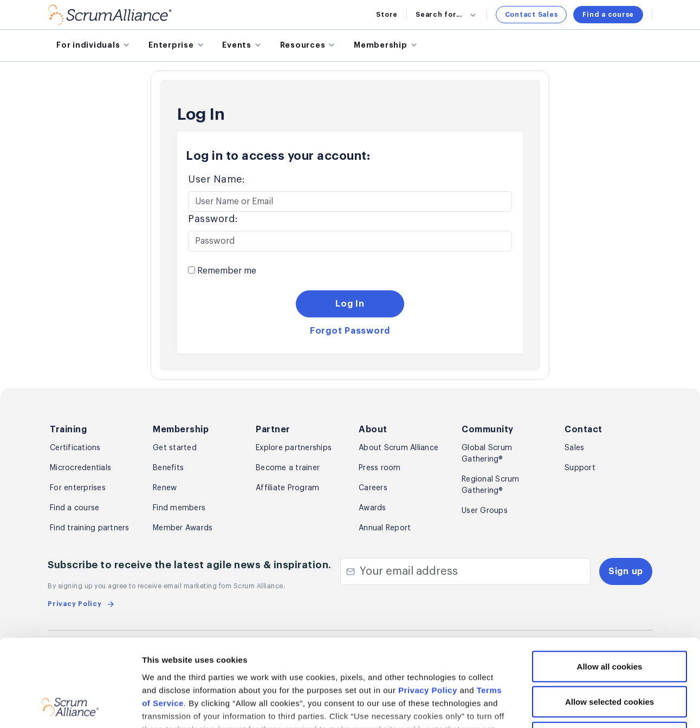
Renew (165, 488)
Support (580, 468)
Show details (575, 707)
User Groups (485, 511)
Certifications (75, 448)
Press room (380, 468)
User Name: (216, 179)
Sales (574, 448)
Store (387, 15)
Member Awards (183, 528)
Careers (373, 488)
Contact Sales (532, 15)
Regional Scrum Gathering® (491, 485)
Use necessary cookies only (610, 657)
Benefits (168, 468)
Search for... (447, 15)
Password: (213, 219)
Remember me (222, 271)
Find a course (608, 15)
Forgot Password (350, 331)
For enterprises (78, 488)
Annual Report (385, 528)
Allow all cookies (610, 586)
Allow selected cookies (610, 622)
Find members (179, 508)
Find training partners (90, 528)
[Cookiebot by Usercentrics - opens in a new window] (70, 707)
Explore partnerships (294, 448)
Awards (372, 508)
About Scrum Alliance (398, 448)
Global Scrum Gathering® (487, 454)
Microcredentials (80, 468)
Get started (175, 448)
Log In (350, 304)
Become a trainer (288, 468)
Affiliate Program (287, 488)
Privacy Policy (428, 610)
